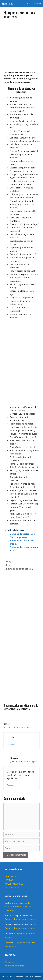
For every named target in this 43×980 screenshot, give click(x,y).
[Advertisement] (21, 44)
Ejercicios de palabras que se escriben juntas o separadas (20, 906)
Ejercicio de (8, 3)
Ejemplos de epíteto (16, 565)
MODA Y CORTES (12, 887)
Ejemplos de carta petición (19, 569)
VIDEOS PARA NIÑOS (14, 884)
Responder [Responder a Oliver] (12, 744)
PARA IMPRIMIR (12, 876)
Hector (8, 943)
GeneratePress (35, 976)
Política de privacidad (15, 966)
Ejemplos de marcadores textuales (20, 919)
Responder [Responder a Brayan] (12, 785)
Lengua (10, 561)
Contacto (9, 962)
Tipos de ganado (18, 537)
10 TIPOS (9, 880)
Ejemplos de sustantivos (22, 534)
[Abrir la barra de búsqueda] (28, 3)
